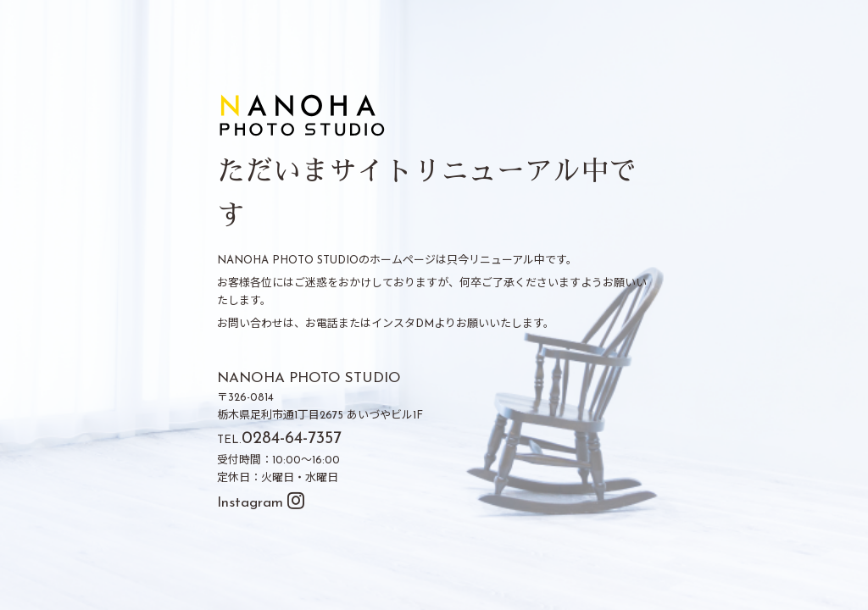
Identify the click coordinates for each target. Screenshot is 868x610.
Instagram (261, 503)
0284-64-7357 (292, 439)
